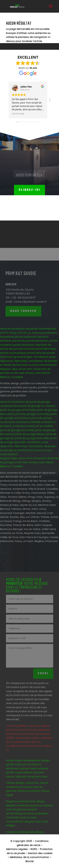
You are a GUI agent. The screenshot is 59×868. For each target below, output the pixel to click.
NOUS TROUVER (23, 325)
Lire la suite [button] (10, 114)
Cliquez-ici (29, 190)
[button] (41, 101)
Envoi (43, 687)
